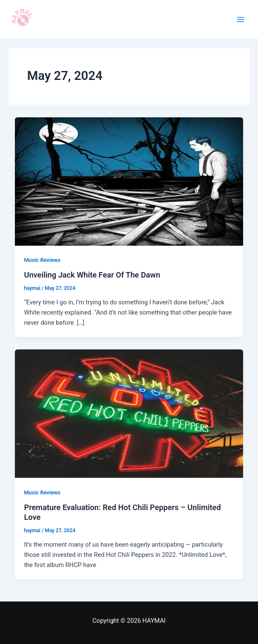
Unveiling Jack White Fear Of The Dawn (92, 275)
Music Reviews (42, 260)
